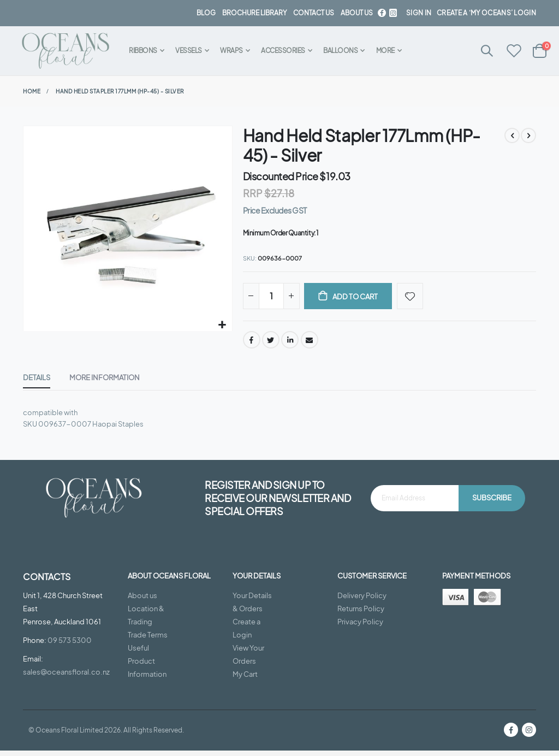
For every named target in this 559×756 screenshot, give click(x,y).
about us (357, 13)
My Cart (245, 680)
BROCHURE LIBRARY (254, 13)
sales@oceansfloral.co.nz (66, 677)
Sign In (419, 13)
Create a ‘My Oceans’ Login (486, 13)
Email (310, 342)
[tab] (37, 381)
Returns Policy (361, 614)
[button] (222, 325)
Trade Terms (148, 640)
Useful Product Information (147, 666)
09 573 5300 (70, 646)
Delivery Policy (362, 601)
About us (142, 601)
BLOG (206, 13)
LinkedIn (290, 342)
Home (32, 91)
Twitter (271, 342)
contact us (314, 13)
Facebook (252, 342)
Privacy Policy (360, 627)
